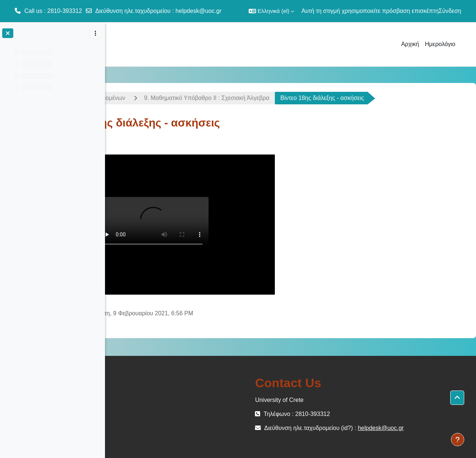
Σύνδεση (450, 11)
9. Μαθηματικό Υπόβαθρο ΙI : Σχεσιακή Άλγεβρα (288, 98)
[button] (271, 11)
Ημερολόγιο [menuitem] (440, 44)
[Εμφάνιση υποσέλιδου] (458, 440)
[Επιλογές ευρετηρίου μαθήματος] (95, 33)
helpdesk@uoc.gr (198, 11)
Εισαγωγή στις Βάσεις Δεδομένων (163, 98)
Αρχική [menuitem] (410, 44)
